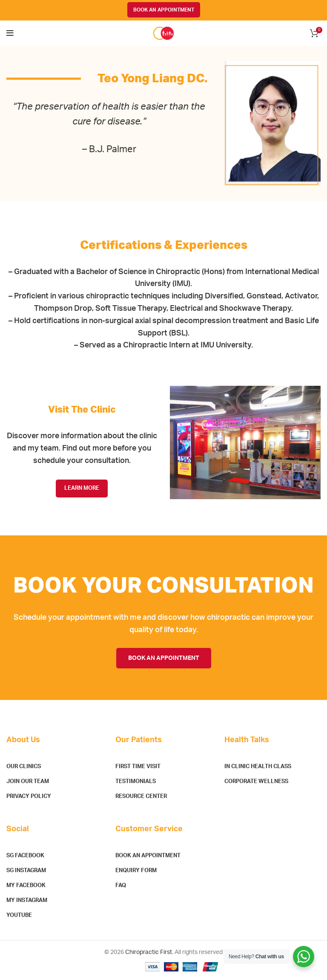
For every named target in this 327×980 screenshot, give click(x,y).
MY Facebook (26, 886)
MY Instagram (27, 901)
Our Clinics (24, 767)
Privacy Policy (29, 796)
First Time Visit (138, 767)
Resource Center (141, 796)
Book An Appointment (148, 856)
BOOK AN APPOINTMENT (164, 10)
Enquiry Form (136, 871)
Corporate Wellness (256, 782)
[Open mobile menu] (10, 33)
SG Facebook (25, 856)
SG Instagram (26, 871)
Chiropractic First (149, 952)
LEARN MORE (82, 488)
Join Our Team (28, 782)
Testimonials (136, 782)
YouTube (19, 915)
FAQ (121, 886)
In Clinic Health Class (258, 767)
